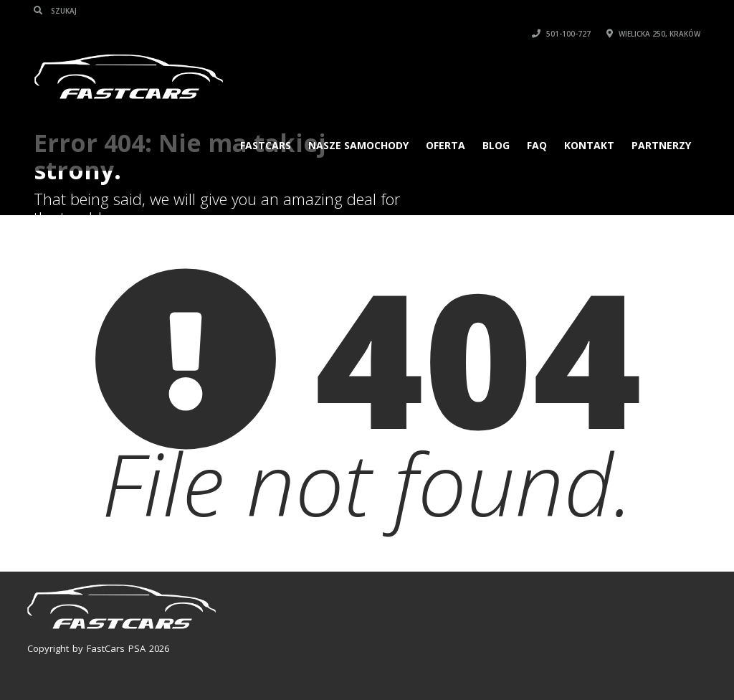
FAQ (537, 145)
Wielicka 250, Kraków (653, 34)
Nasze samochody (358, 145)
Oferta (445, 145)
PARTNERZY (661, 145)
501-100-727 (561, 34)
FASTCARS (266, 145)
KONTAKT (589, 145)
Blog (496, 145)
